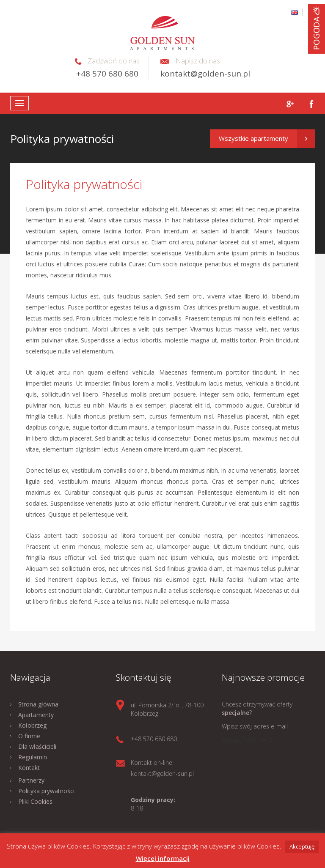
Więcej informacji (163, 858)
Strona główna (38, 704)
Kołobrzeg (32, 725)
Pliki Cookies (35, 801)
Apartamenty (36, 715)
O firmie (29, 736)
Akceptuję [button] (302, 846)
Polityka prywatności (46, 791)
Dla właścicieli (37, 746)
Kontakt (29, 768)
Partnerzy (31, 780)
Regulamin (33, 757)
